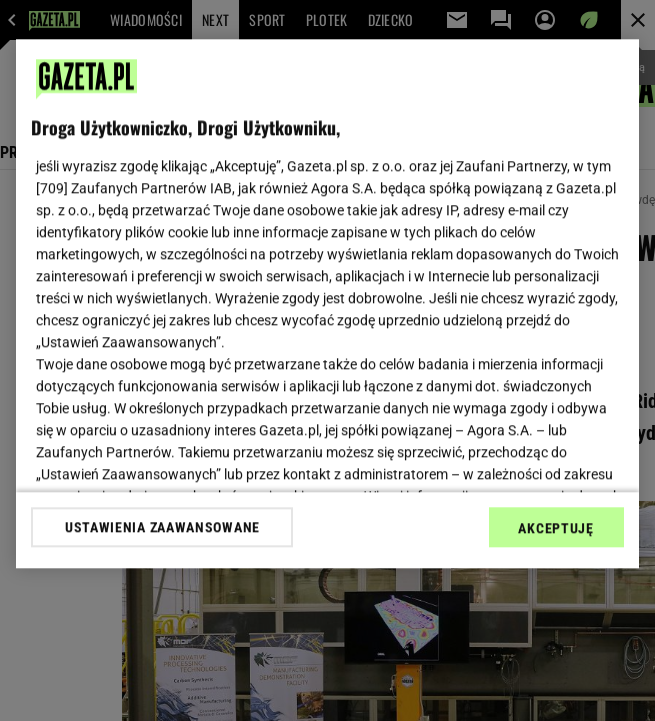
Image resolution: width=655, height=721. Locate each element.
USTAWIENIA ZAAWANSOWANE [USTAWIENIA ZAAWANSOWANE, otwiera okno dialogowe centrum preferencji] (162, 527)
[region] (327, 303)
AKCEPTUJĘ (555, 528)
